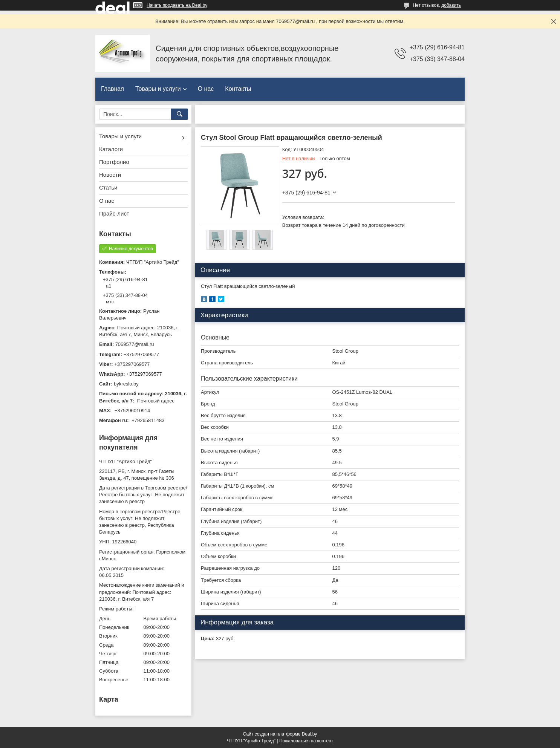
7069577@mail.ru (135, 344)
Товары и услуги (158, 89)
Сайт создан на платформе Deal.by (280, 734)
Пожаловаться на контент (306, 741)
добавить (451, 5)
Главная (112, 89)
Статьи (108, 187)
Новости (110, 175)
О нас (206, 89)
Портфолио (114, 162)
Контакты (238, 89)
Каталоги (111, 149)
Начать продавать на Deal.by (177, 5)
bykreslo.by (126, 384)
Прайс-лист (114, 213)
